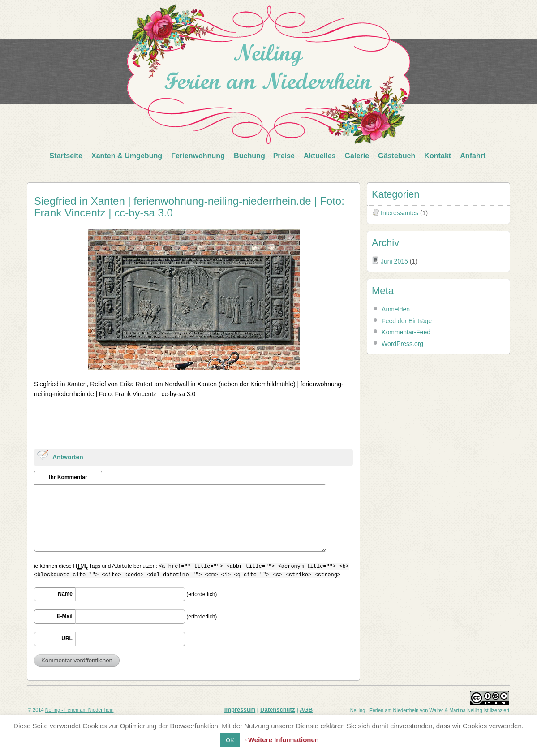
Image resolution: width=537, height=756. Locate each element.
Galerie (357, 156)
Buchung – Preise (264, 156)
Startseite (66, 156)
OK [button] (230, 740)
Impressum (240, 710)
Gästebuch (397, 156)
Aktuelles (320, 156)
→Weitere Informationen (280, 740)
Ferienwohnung (198, 156)
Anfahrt (473, 156)
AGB (306, 710)
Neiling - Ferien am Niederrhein (79, 710)
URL (67, 639)
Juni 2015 (394, 261)
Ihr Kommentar (68, 477)
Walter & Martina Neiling (455, 710)
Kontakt (438, 156)
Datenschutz (277, 710)
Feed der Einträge (407, 321)
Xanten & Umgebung (127, 156)
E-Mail (65, 616)
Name (65, 594)
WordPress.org (402, 344)
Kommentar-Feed (406, 332)
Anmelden (396, 309)
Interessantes (400, 213)
